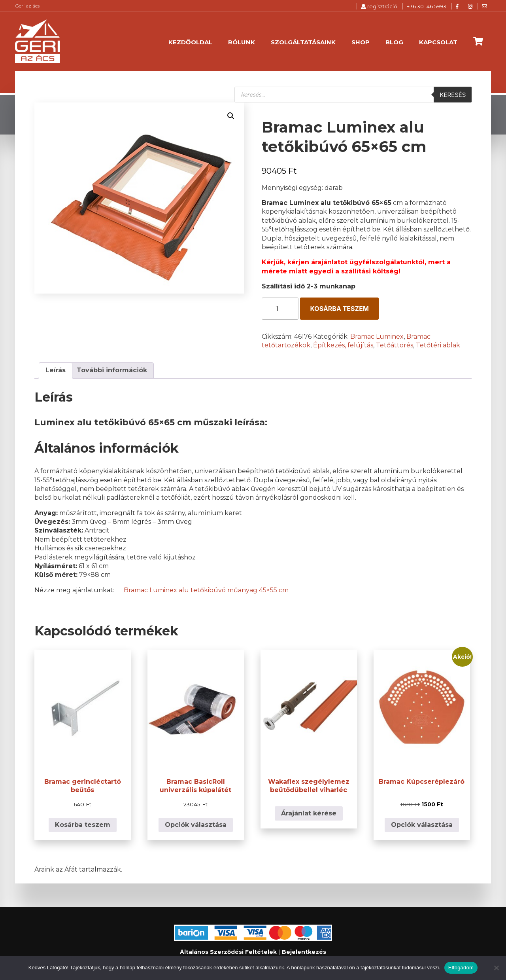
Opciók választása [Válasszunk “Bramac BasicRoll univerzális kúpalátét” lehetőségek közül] (196, 825)
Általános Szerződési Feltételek (228, 952)
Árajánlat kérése (309, 813)
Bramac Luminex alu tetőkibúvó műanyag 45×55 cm (206, 590)
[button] (231, 116)
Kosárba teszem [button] (83, 825)
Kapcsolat (438, 42)
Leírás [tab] (56, 370)
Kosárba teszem (339, 309)
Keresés (453, 95)
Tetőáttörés (395, 345)
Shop (361, 42)
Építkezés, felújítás (343, 345)
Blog (394, 42)
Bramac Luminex (377, 336)
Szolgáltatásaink (303, 42)
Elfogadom (461, 968)
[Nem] (496, 968)
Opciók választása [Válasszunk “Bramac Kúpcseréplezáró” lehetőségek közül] (422, 825)
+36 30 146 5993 (427, 6)
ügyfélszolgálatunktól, (388, 262)
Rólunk (242, 42)
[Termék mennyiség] (280, 309)
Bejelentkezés (304, 952)
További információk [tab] (112, 370)
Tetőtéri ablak (438, 345)
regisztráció (379, 6)
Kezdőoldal (190, 42)
